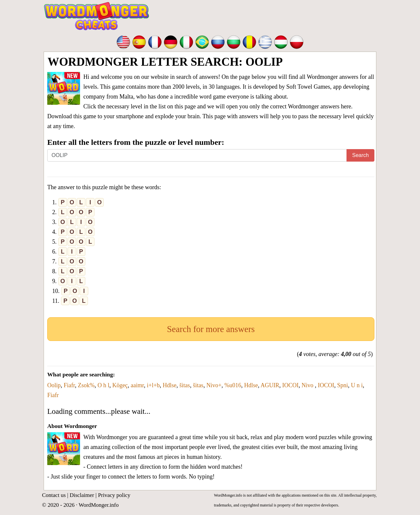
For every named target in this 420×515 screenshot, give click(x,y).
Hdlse (170, 385)
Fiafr (69, 385)
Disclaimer (82, 495)
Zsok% (86, 385)
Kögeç (120, 385)
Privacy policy (114, 495)
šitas (185, 385)
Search (360, 155)
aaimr (137, 385)
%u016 (233, 385)
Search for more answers (211, 329)
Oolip (54, 385)
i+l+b (153, 385)
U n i (357, 385)
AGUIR (270, 385)
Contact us (54, 495)
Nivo (308, 385)
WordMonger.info (99, 505)
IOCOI (290, 385)
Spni (343, 385)
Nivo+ (214, 385)
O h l (103, 385)
